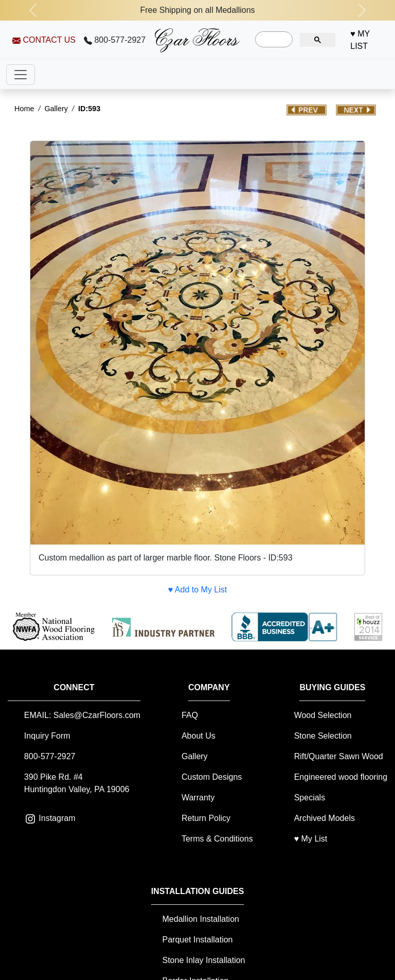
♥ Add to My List (197, 590)
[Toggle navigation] (21, 75)
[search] (273, 40)
